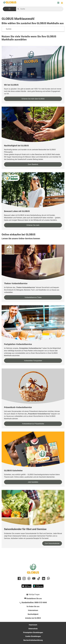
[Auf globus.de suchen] (41, 9)
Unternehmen (33, 610)
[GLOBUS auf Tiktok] (38, 579)
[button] (9, 9)
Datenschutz (33, 629)
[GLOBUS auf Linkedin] (43, 579)
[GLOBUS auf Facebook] (19, 579)
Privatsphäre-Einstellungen (33, 632)
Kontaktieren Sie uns (34, 598)
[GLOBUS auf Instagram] (24, 579)
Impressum (33, 625)
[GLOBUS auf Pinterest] (29, 579)
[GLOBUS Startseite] (10, 3)
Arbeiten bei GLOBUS (33, 618)
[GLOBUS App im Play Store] (38, 587)
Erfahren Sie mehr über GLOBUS (33, 99)
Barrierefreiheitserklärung (33, 640)
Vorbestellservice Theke (33, 297)
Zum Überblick (33, 164)
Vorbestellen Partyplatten (33, 361)
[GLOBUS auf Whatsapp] (48, 579)
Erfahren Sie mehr (33, 225)
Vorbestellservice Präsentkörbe (33, 424)
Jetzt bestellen (33, 482)
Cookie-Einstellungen (33, 636)
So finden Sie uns (33, 607)
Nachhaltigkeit (33, 614)
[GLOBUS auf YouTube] (34, 579)
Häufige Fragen (34, 594)
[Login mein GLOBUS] (62, 3)
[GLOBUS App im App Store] (27, 587)
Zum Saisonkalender (52, 543)
